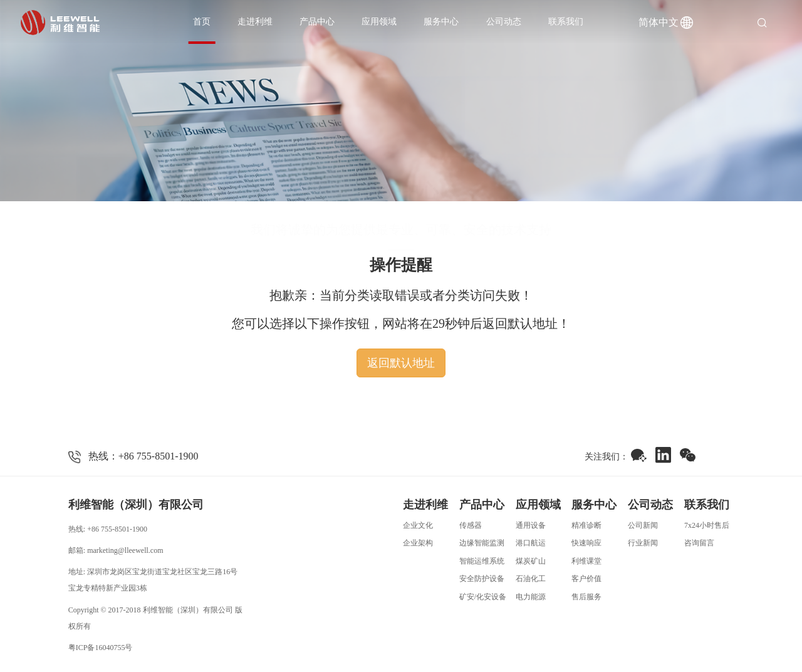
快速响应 (586, 543)
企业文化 (418, 525)
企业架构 (418, 543)
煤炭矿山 (531, 561)
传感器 (471, 525)
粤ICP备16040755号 (101, 648)
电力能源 (531, 597)
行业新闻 (643, 543)
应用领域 (379, 22)
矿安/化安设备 (483, 597)
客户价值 (586, 579)
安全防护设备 (482, 579)
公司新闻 (643, 525)
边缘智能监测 (482, 543)
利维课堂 (586, 561)
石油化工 (531, 579)
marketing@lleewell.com (125, 550)
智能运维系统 (482, 561)
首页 (202, 22)
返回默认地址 (401, 363)
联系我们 (566, 22)
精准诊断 (586, 525)
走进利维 (255, 22)
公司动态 (504, 22)
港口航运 (531, 543)
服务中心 (441, 22)
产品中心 (317, 22)
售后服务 (586, 597)
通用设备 (531, 525)
